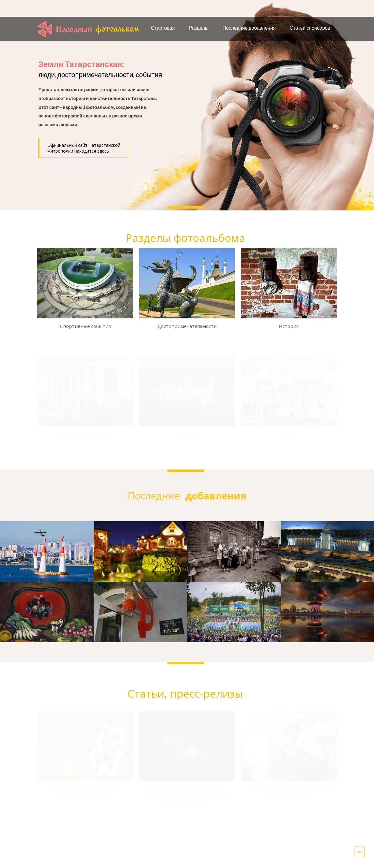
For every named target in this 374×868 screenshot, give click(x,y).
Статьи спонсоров (310, 28)
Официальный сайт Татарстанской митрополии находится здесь (84, 148)
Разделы (199, 28)
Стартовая (163, 28)
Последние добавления (249, 28)
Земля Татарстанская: (81, 64)
